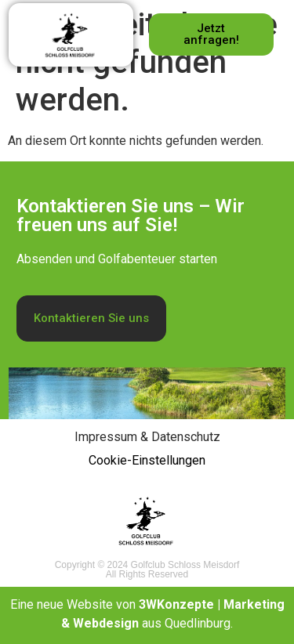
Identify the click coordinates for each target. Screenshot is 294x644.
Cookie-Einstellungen (147, 460)
